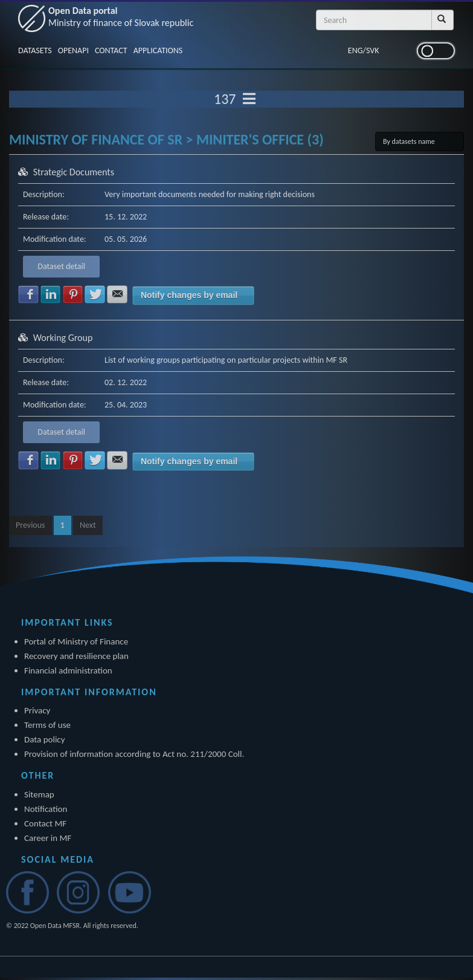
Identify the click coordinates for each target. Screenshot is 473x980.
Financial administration (68, 670)
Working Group (63, 338)
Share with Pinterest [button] (73, 294)
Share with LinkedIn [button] (51, 294)
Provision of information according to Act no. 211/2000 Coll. (134, 754)
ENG (356, 50)
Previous (31, 525)
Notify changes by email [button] (189, 295)
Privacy (37, 710)
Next (88, 525)
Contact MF (45, 823)
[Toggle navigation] (249, 99)
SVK (373, 50)
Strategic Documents (74, 172)
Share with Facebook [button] (28, 294)
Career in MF (48, 838)
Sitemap (39, 794)
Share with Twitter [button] (95, 294)
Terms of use (47, 725)
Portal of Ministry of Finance (76, 641)
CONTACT (111, 50)
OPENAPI (73, 50)
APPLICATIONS (158, 50)
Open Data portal (121, 17)
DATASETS (35, 50)
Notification (46, 809)
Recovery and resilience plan (76, 656)
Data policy (45, 739)
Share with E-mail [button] (117, 294)
